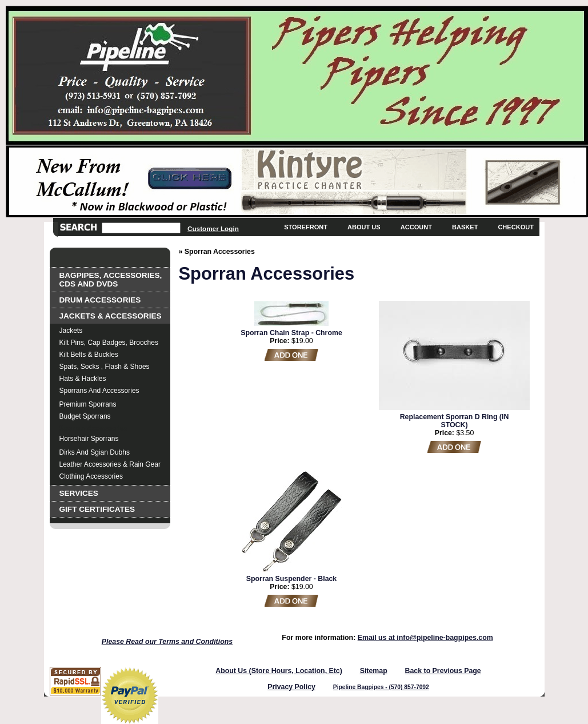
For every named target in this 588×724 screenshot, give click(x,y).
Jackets (71, 331)
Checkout (516, 227)
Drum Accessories (100, 300)
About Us (364, 227)
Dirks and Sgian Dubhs (95, 452)
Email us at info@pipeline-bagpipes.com (425, 638)
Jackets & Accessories (111, 316)
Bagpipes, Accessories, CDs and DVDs (111, 280)
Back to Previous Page (443, 671)
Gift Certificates (97, 509)
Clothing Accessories (91, 476)
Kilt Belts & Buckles (89, 355)
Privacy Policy (291, 687)
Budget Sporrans (85, 416)
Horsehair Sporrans (89, 439)
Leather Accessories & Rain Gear (110, 464)
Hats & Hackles (83, 379)
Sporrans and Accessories (99, 391)
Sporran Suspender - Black (291, 579)
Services (79, 493)
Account (416, 227)
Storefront (306, 227)
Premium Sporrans (88, 404)
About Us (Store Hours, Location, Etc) (279, 671)
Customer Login (213, 228)
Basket (465, 227)
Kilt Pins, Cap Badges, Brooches (109, 343)
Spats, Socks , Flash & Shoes (105, 367)
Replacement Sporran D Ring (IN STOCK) (455, 421)
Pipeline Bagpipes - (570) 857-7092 (381, 687)
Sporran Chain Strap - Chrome (291, 333)
